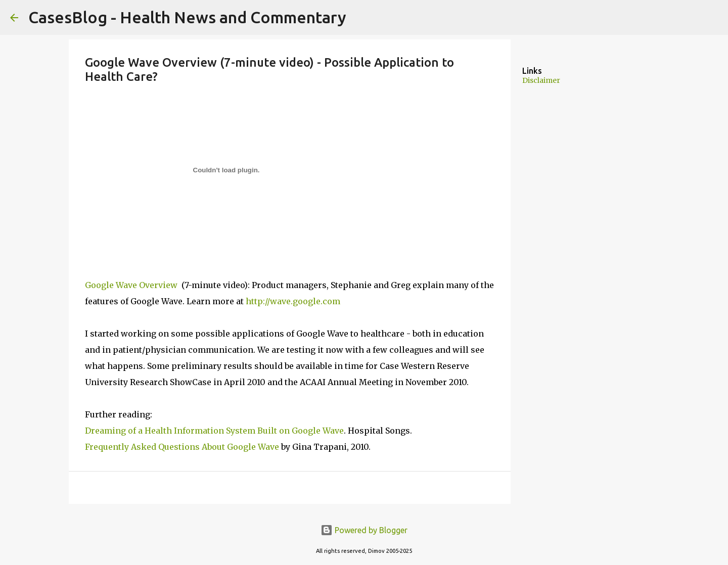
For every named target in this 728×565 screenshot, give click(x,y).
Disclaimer (541, 80)
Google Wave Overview (132, 285)
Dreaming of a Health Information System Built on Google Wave (214, 431)
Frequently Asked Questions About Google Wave (182, 447)
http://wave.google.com (293, 301)
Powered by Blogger (364, 530)
